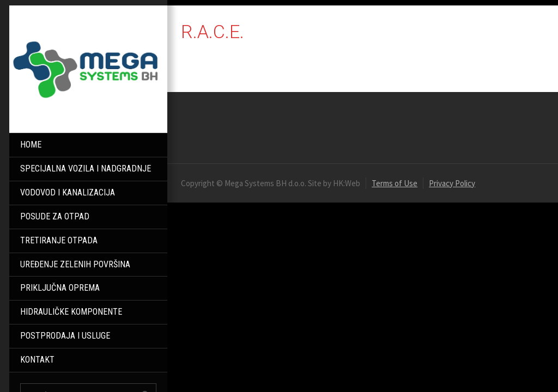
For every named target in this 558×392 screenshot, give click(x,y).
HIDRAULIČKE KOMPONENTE (71, 312)
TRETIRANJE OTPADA (59, 240)
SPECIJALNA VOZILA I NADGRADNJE (86, 169)
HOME (31, 145)
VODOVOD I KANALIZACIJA (68, 192)
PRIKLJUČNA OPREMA (60, 288)
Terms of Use (395, 183)
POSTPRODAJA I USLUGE (65, 336)
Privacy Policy (452, 183)
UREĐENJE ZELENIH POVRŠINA (75, 264)
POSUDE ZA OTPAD (55, 216)
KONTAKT (37, 360)
